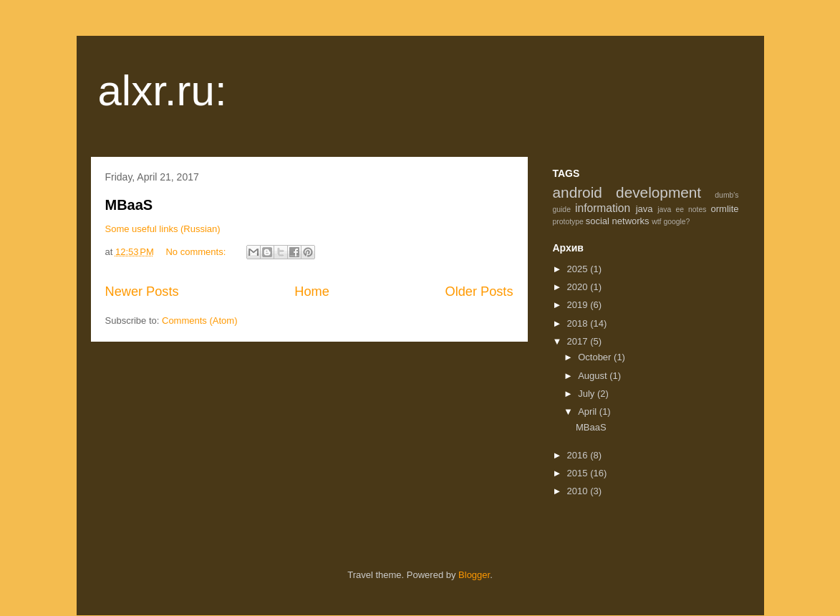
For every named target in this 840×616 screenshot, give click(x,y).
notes (697, 210)
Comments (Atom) (199, 321)
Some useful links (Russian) (163, 229)
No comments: (197, 252)
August (594, 376)
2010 (579, 491)
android (578, 192)
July (588, 394)
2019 (579, 305)
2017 (579, 341)
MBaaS (129, 205)
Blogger (474, 575)
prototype (568, 222)
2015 (579, 473)
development (658, 192)
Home (312, 292)
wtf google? (671, 222)
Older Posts (479, 292)
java (645, 209)
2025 (579, 269)
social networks (618, 221)
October (596, 357)
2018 (579, 323)
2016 (579, 455)
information (603, 208)
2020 (579, 287)
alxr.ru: (163, 91)
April (589, 412)
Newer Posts (142, 292)
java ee (671, 210)
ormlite (725, 209)
